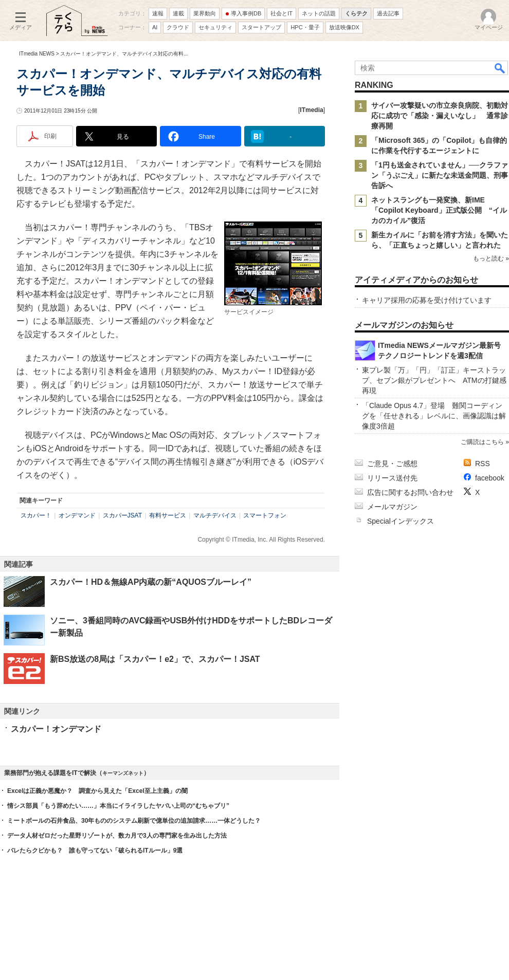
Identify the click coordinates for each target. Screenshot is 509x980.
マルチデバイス (215, 515)
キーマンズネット (123, 773)
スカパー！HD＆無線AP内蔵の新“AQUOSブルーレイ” (151, 582)
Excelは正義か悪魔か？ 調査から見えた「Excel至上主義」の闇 (97, 791)
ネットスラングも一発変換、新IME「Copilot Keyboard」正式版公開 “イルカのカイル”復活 (439, 210)
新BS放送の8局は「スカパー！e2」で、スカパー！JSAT (155, 659)
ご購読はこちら (482, 442)
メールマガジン (392, 507)
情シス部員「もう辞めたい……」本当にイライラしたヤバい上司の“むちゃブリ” (118, 806)
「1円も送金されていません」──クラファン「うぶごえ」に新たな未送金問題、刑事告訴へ (440, 175)
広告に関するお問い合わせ (410, 492)
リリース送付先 (392, 478)
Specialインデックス (401, 521)
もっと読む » (491, 258)
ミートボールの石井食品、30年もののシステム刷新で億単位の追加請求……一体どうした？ (134, 821)
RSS (483, 464)
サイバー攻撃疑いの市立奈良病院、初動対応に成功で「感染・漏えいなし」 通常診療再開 (440, 116)
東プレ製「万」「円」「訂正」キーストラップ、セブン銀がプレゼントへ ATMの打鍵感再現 (434, 380)
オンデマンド (77, 515)
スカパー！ (36, 515)
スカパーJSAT (122, 515)
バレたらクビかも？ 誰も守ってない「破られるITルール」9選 (95, 850)
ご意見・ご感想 (392, 464)
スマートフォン (265, 515)
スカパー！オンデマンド (56, 729)
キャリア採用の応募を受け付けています (427, 300)
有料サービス (168, 515)
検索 (500, 68)
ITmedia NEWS (37, 54)
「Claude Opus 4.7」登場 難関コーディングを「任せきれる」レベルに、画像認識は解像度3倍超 (434, 416)
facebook (490, 478)
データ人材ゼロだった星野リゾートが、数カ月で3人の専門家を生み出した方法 (117, 836)
